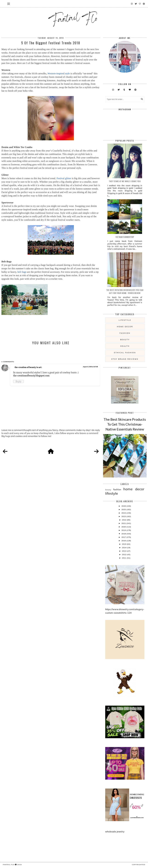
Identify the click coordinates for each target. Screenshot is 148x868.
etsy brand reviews (125, 359)
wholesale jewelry (115, 832)
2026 (124, 506)
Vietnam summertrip (125, 237)
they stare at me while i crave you (125, 181)
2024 (124, 513)
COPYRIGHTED (139, 865)
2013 (124, 551)
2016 (124, 541)
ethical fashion (125, 353)
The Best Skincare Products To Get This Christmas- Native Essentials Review (125, 424)
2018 (124, 534)
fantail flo (9, 865)
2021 (124, 523)
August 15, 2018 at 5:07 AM (90, 367)
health (125, 346)
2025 (124, 509)
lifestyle (125, 320)
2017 (124, 537)
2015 (124, 544)
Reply (18, 381)
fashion (125, 333)
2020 (124, 527)
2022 (124, 520)
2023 (124, 516)
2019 (124, 530)
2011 (124, 558)
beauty (125, 340)
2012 (124, 554)
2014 (124, 547)
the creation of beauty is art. (28, 367)
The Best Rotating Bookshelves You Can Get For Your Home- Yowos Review (125, 291)
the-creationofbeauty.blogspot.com (31, 376)
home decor (125, 327)
